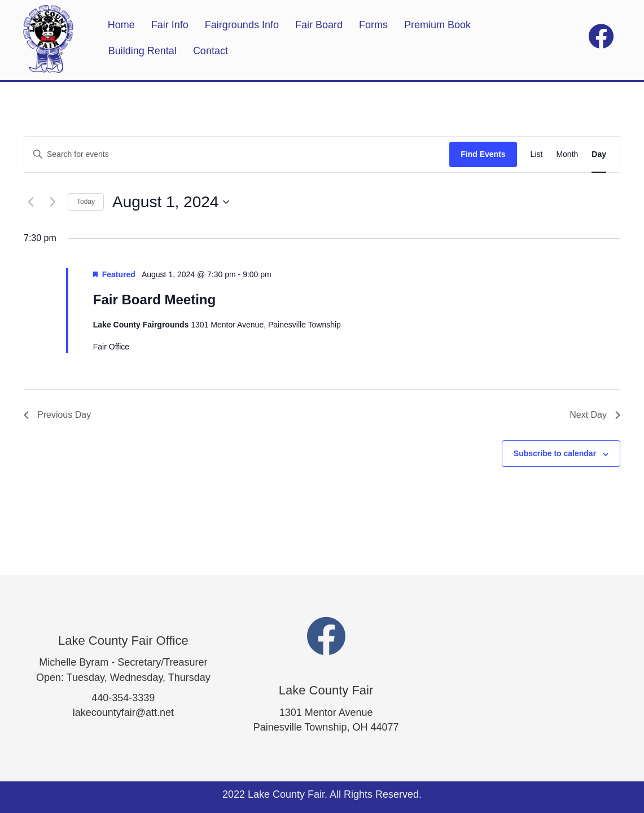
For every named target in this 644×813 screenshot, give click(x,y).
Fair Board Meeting (154, 300)
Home (121, 25)
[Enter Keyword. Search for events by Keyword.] (237, 154)
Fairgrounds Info (242, 25)
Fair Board (319, 25)
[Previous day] (30, 202)
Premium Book (437, 25)
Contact (211, 51)
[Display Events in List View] (537, 154)
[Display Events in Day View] (599, 154)
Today (86, 202)
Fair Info (170, 25)
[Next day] (52, 202)
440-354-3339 (123, 698)
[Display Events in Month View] (567, 154)
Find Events (483, 154)
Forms (373, 25)
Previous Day (57, 415)
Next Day (595, 415)
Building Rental (143, 51)
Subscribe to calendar (555, 453)
